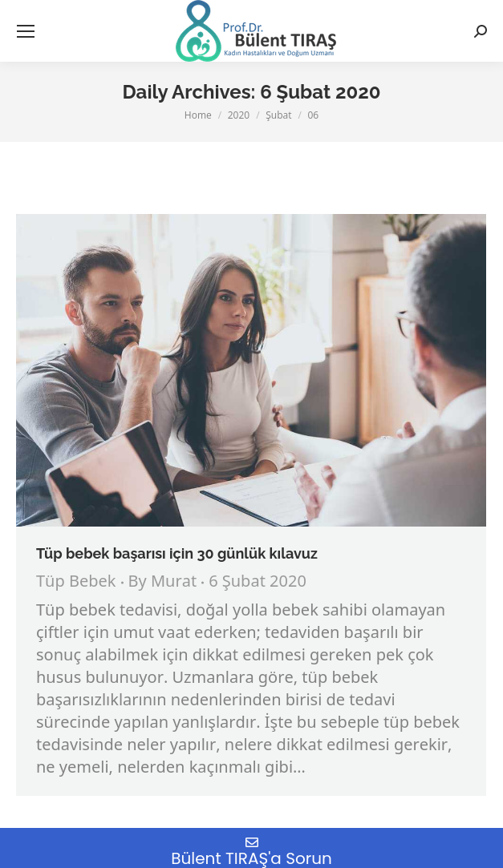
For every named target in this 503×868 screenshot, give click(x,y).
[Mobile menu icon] (26, 31)
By (163, 583)
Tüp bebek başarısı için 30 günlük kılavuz (177, 553)
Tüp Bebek (76, 582)
